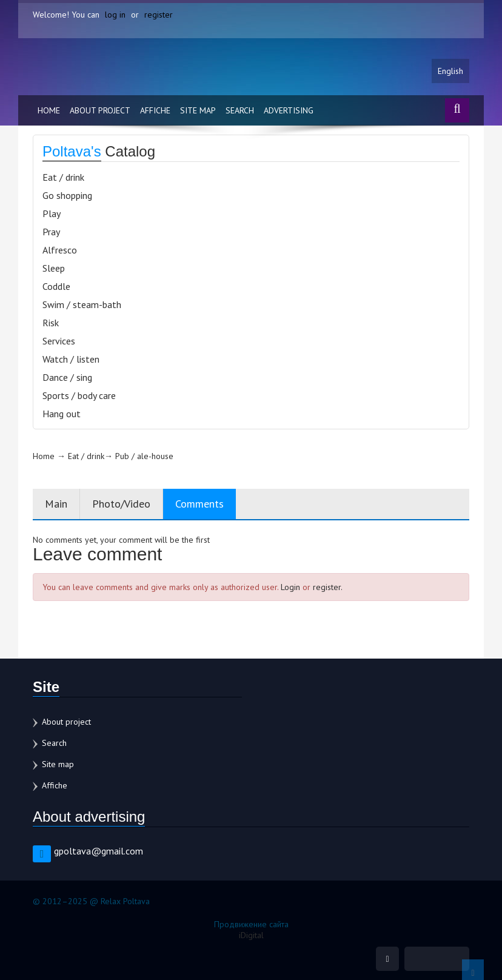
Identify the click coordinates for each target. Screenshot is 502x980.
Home (49, 110)
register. (328, 587)
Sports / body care (79, 395)
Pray (51, 232)
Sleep (54, 268)
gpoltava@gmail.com (99, 851)
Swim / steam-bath (82, 304)
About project (100, 110)
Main (56, 504)
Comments (199, 504)
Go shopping (67, 195)
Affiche (155, 110)
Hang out (62, 414)
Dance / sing (67, 377)
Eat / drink (63, 177)
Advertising (289, 110)
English (450, 71)
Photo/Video (121, 504)
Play (52, 213)
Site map (198, 110)
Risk (51, 323)
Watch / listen (71, 359)
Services (59, 341)
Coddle (56, 286)
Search (240, 110)
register (159, 15)
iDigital (251, 935)
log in (115, 15)
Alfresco (60, 250)
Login (290, 587)
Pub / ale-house (144, 456)
